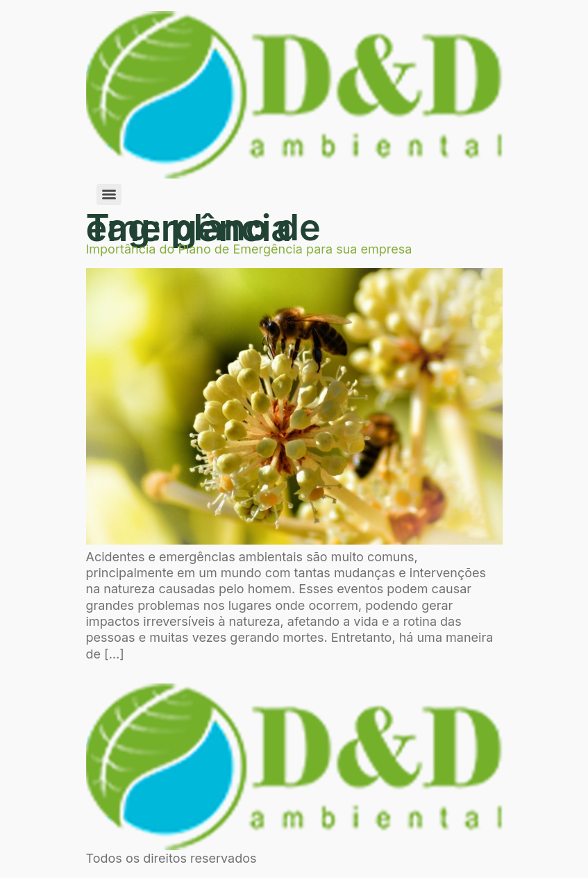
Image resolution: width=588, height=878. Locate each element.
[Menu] (109, 194)
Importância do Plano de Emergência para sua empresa (249, 249)
